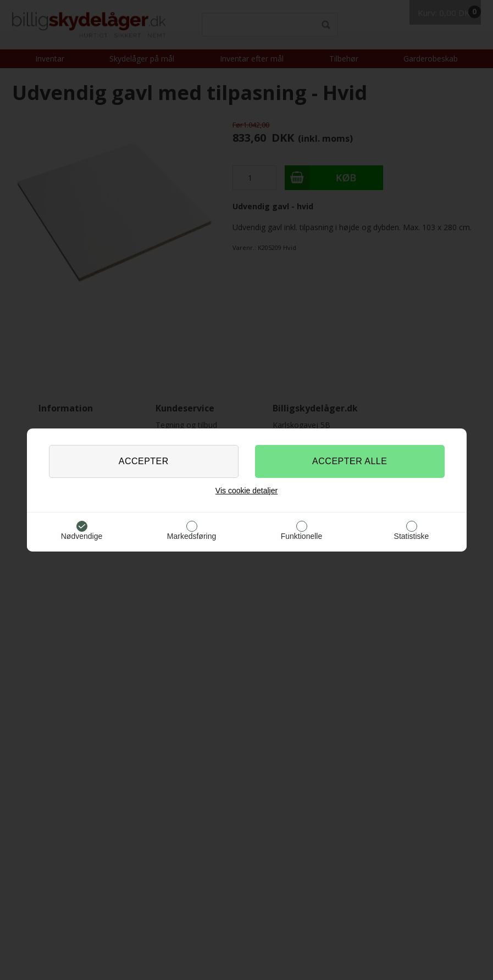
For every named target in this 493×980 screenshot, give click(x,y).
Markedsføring (192, 536)
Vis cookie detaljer (247, 491)
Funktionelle (302, 536)
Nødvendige (82, 536)
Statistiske (412, 536)
